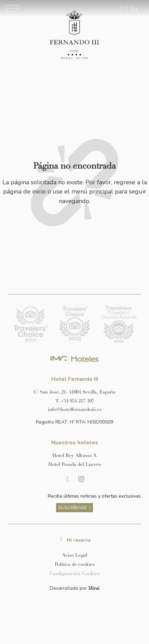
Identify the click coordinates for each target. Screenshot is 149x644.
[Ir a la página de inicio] (74, 35)
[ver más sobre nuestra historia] (74, 508)
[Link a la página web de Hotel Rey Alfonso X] (74, 455)
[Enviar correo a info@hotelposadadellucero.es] (74, 409)
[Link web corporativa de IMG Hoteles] (75, 359)
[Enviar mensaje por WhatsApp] (117, 8)
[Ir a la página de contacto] (124, 8)
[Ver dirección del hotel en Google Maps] (74, 392)
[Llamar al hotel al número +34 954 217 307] (74, 401)
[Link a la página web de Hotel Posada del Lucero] (74, 464)
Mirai (94, 588)
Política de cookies (75, 564)
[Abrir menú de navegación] (12, 8)
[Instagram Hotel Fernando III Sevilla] (81, 479)
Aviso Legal (74, 555)
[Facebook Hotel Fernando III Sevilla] (68, 479)
